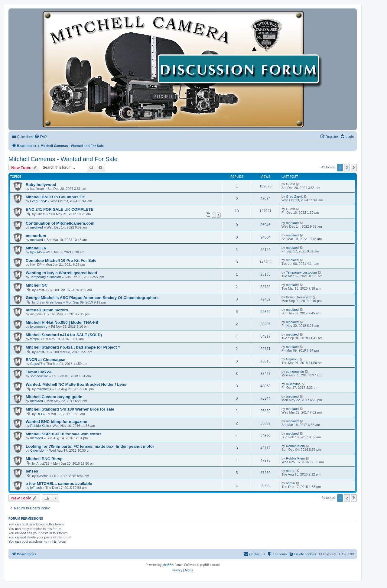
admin (291, 483)
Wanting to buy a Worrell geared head (61, 273)
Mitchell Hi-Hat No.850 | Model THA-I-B (62, 322)
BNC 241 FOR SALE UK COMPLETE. (60, 209)
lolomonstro (39, 326)
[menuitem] (41, 137)
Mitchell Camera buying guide (54, 397)
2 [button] (347, 167)
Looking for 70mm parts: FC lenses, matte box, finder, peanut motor (90, 446)
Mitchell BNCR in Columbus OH (56, 197)
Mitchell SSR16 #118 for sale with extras (64, 434)
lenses (32, 471)
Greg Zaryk (39, 201)
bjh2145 (36, 252)
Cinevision (38, 450)
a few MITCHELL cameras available (59, 484)
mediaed (37, 227)
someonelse (39, 376)
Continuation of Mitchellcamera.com (60, 223)
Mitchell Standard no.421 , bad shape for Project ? (73, 347)
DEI (39, 414)
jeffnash (36, 488)
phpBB (167, 565)
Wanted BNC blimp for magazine (56, 422)
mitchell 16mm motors (47, 310)
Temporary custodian (46, 277)
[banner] (183, 69)
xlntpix (35, 339)
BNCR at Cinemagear (46, 360)
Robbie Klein (40, 426)
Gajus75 (36, 364)
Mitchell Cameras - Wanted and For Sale (63, 159)
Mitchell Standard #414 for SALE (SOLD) (64, 335)
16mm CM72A (39, 372)
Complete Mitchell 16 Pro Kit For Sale (61, 260)
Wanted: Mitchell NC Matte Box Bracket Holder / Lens (76, 384)
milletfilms (44, 389)
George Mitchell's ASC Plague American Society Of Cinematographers (92, 298)
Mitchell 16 (36, 248)
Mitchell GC (37, 285)
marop (291, 471)
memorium (36, 236)
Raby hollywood (41, 185)
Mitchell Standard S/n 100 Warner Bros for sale (70, 409)
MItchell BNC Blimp (44, 459)
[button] (354, 167)
